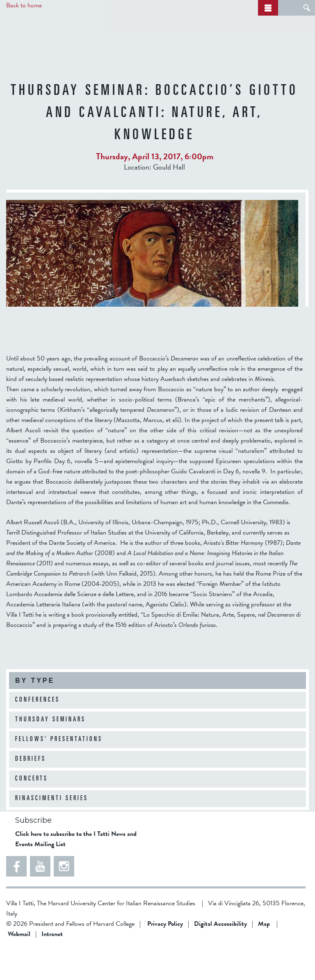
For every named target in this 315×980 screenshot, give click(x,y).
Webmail (19, 965)
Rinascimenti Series (52, 829)
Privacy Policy (165, 955)
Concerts (32, 810)
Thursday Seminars (50, 750)
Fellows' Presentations (59, 770)
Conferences (38, 731)
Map (264, 955)
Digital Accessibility (220, 955)
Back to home (24, 5)
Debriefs (31, 790)
